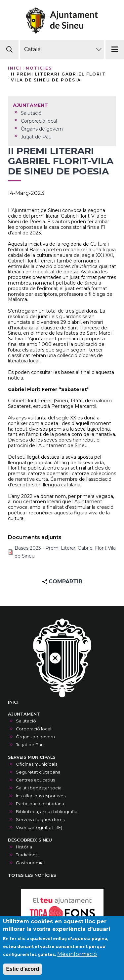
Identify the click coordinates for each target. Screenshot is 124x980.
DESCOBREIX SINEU (30, 840)
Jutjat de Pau (30, 745)
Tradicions (27, 855)
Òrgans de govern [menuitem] (42, 129)
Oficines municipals (37, 764)
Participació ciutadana (40, 804)
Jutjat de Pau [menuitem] (36, 137)
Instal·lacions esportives (41, 796)
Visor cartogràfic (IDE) (39, 827)
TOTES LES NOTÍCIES (32, 875)
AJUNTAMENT (24, 714)
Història (24, 847)
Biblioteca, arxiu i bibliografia (47, 812)
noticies (39, 68)
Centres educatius (35, 780)
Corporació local (34, 729)
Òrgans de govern (35, 737)
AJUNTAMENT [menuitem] (30, 105)
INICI (13, 702)
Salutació (26, 721)
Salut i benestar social (39, 788)
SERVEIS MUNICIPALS (32, 757)
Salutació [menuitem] (31, 113)
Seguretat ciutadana (38, 772)
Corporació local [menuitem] (39, 121)
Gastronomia (30, 863)
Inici (15, 68)
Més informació (77, 958)
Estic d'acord (22, 973)
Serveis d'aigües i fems (40, 820)
